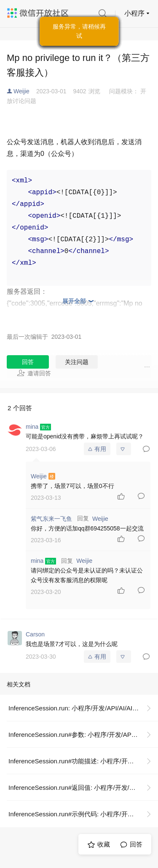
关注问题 (77, 362)
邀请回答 (34, 373)
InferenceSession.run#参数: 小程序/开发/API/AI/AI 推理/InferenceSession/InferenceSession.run (83, 735)
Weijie (21, 91)
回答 (28, 362)
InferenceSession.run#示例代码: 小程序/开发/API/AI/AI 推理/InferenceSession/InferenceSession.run (83, 814)
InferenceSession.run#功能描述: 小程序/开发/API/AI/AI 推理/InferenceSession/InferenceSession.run (83, 761)
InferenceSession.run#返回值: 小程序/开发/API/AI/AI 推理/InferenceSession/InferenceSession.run (83, 788)
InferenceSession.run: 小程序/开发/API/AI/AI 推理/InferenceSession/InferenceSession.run (83, 708)
